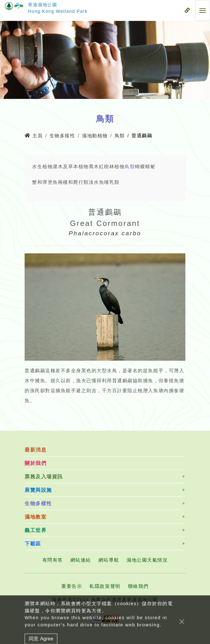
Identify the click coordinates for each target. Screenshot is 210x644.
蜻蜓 (150, 166)
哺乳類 (112, 182)
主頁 (34, 136)
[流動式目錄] (187, 11)
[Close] (182, 637)
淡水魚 (97, 182)
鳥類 (120, 136)
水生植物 (42, 166)
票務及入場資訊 (44, 477)
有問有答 (53, 560)
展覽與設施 (38, 490)
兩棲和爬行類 (73, 182)
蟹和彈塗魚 (45, 182)
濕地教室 (36, 517)
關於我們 (36, 463)
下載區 (33, 544)
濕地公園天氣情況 (147, 560)
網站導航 (109, 560)
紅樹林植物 (112, 166)
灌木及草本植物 (71, 166)
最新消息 (36, 450)
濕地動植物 (95, 136)
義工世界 (36, 530)
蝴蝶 (140, 166)
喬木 (94, 166)
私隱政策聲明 (105, 586)
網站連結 (81, 560)
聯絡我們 (138, 586)
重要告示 (72, 586)
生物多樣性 (62, 136)
